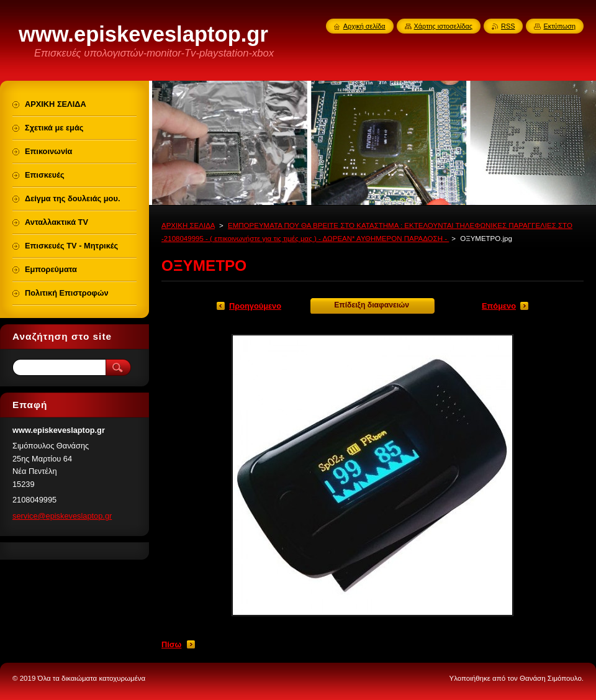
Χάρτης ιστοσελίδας (444, 26)
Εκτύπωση (559, 26)
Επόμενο (499, 306)
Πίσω (171, 644)
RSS (508, 26)
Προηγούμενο (255, 306)
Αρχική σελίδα (364, 26)
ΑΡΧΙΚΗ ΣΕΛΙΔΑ (188, 225)
